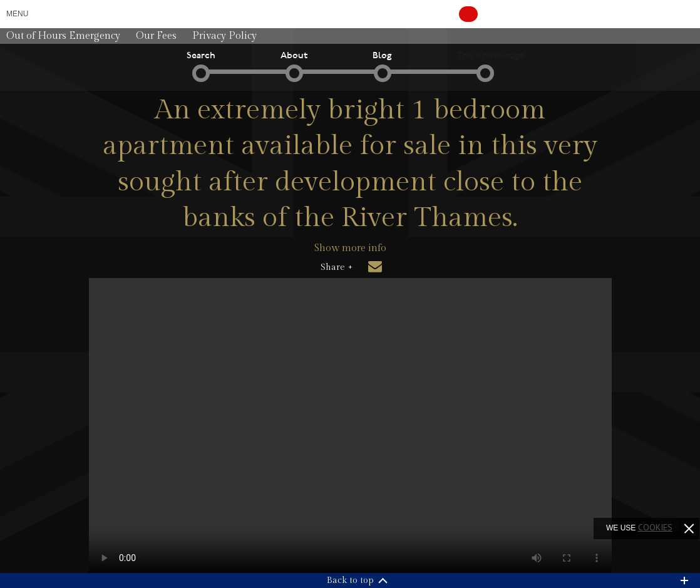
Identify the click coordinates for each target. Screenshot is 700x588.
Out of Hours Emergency (63, 36)
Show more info (350, 248)
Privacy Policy (224, 36)
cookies (655, 527)
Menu (17, 14)
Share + (337, 267)
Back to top (350, 580)
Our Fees (156, 36)
